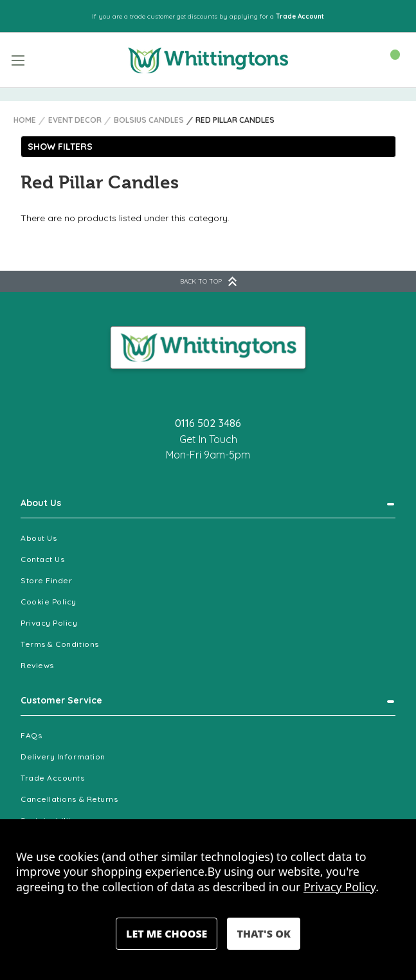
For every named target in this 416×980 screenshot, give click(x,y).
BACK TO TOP (208, 281)
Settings (167, 934)
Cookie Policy (49, 602)
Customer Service (61, 700)
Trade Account (300, 16)
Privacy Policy (49, 623)
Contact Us (42, 559)
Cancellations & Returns (69, 799)
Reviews (37, 665)
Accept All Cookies (263, 934)
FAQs (31, 735)
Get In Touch (208, 439)
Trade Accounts (53, 778)
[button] (208, 147)
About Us (41, 503)
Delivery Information (63, 757)
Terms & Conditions (60, 644)
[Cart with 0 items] (389, 59)
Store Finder (46, 580)
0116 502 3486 (208, 423)
